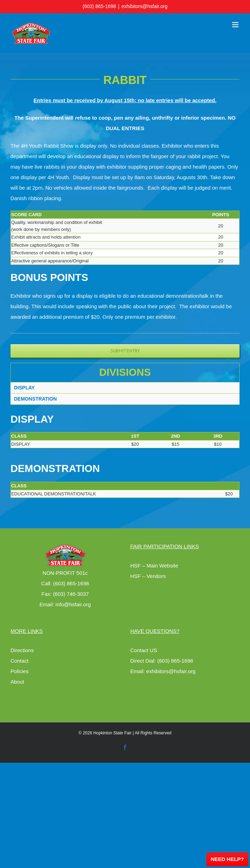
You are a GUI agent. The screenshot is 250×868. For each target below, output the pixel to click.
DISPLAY (24, 388)
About (17, 682)
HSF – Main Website (154, 566)
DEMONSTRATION (35, 399)
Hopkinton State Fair (112, 733)
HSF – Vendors (148, 576)
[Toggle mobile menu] (236, 25)
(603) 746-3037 (71, 594)
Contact (20, 661)
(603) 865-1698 (99, 6)
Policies (20, 671)
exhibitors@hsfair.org (145, 6)
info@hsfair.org (73, 604)
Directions (22, 650)
